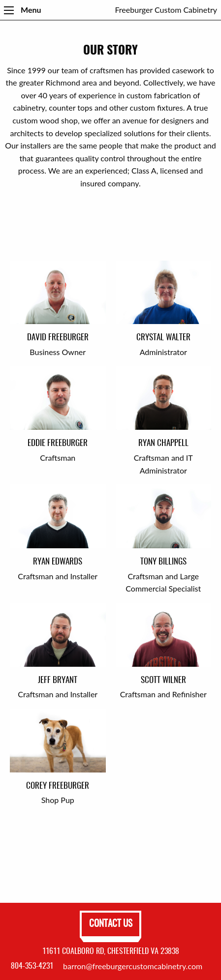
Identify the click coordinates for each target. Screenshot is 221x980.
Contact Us (111, 924)
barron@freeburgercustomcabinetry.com (133, 966)
